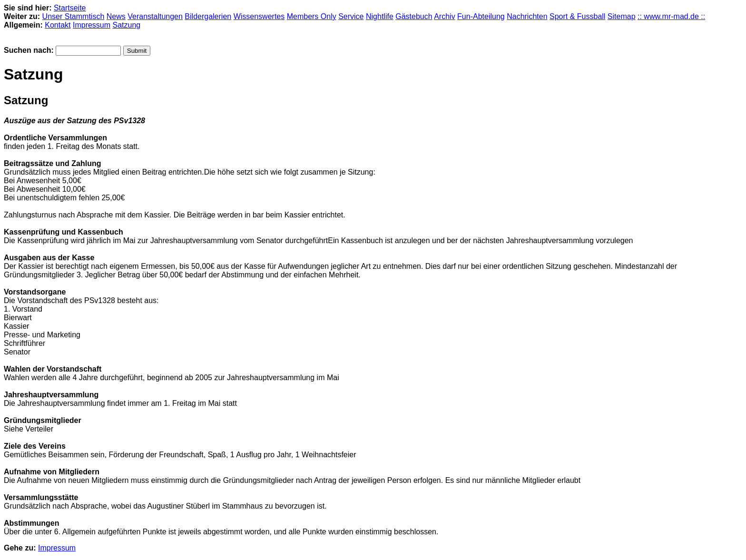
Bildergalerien (208, 16)
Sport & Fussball (577, 16)
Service (351, 16)
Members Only (312, 16)
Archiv (444, 16)
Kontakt (58, 25)
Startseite (70, 8)
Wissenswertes (259, 16)
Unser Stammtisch (74, 16)
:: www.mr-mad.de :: (671, 16)
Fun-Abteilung (481, 16)
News (116, 16)
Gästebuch (414, 16)
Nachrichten (527, 16)
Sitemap (622, 16)
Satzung (127, 25)
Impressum (92, 25)
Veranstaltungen (155, 16)
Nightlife (380, 16)
